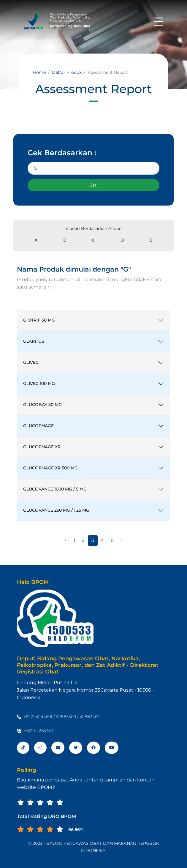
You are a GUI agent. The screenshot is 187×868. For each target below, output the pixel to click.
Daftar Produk (67, 72)
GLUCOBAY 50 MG (42, 405)
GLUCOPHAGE (38, 426)
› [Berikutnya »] (121, 540)
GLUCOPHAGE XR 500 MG (50, 468)
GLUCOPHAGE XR (42, 447)
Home (39, 72)
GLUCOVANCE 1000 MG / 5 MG (55, 489)
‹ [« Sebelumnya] (66, 540)
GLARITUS (34, 341)
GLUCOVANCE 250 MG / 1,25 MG (56, 510)
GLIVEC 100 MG (39, 383)
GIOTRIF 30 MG (39, 320)
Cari (93, 185)
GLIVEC (31, 362)
